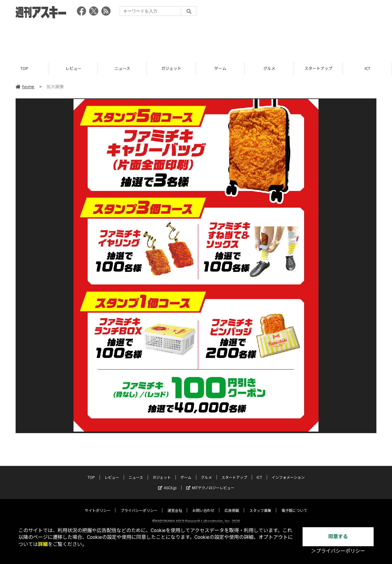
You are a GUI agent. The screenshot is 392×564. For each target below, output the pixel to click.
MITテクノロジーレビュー (210, 482)
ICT (367, 68)
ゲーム (220, 68)
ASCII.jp (167, 482)
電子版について (294, 505)
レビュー (73, 68)
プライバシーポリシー (139, 505)
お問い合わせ (203, 505)
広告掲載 (232, 505)
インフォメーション (288, 472)
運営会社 (175, 505)
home (25, 86)
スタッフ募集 (260, 505)
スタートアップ (318, 68)
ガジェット (171, 68)
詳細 (43, 544)
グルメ (269, 68)
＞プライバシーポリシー (338, 551)
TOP (24, 68)
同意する (338, 537)
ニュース (122, 68)
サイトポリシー (98, 505)
